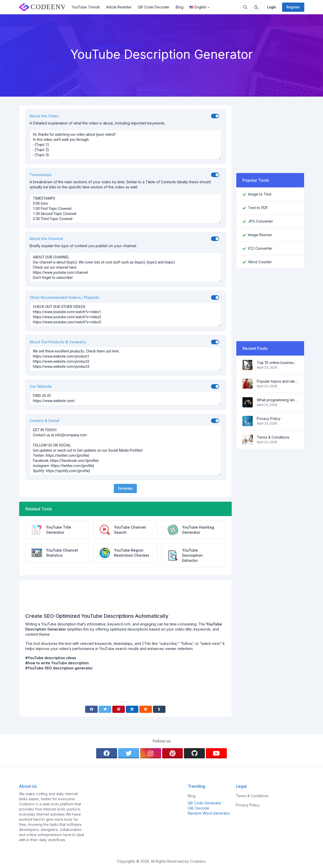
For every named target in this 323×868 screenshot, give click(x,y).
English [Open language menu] (198, 7)
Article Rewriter (119, 7)
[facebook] (107, 753)
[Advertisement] (125, 598)
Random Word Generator (209, 813)
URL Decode (198, 808)
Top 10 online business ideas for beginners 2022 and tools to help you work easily (277, 363)
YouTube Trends (86, 7)
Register (293, 7)
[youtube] (216, 753)
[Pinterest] (119, 709)
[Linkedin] (132, 709)
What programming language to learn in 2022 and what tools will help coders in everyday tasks (277, 400)
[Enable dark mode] (257, 7)
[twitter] (129, 753)
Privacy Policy (269, 419)
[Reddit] (146, 709)
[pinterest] (173, 753)
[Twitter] (105, 709)
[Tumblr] (159, 709)
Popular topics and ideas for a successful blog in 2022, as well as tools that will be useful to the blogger (277, 381)
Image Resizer (260, 235)
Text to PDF (258, 208)
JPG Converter (261, 221)
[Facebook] (91, 709)
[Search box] (245, 7)
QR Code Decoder (154, 7)
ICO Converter (260, 248)
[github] (194, 753)
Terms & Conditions (273, 437)
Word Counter (260, 262)
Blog (180, 7)
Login (272, 7)
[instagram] (151, 753)
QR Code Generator (205, 803)
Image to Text (260, 194)
